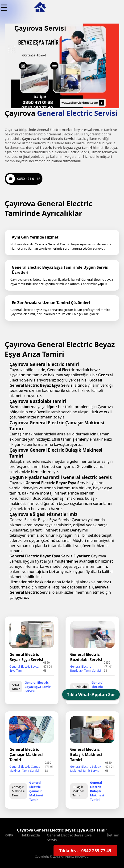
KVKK (9, 835)
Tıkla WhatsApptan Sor (91, 694)
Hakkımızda (30, 835)
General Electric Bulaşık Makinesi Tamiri (97, 791)
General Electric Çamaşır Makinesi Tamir (36, 791)
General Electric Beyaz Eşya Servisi (69, 837)
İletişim (113, 835)
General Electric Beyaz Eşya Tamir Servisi (37, 687)
